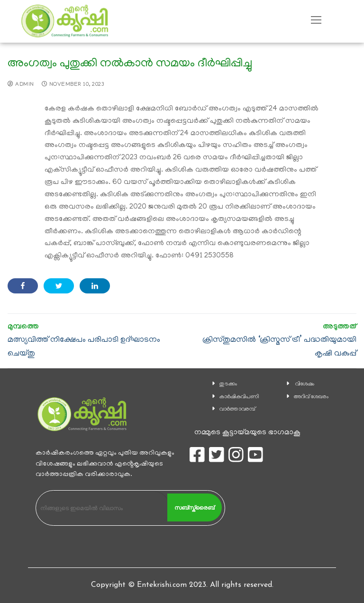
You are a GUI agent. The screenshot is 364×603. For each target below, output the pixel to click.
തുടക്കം (228, 384)
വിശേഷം (305, 384)
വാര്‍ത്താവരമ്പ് (237, 409)
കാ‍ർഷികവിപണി (239, 397)
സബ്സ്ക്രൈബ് (194, 508)
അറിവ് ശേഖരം (311, 397)
